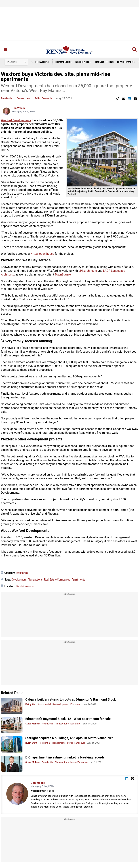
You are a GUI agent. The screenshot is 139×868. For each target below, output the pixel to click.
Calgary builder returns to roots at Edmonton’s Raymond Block (71, 700)
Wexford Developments (16, 120)
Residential (83, 62)
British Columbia (43, 99)
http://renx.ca (47, 791)
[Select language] (16, 62)
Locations (40, 62)
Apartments (78, 580)
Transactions (104, 62)
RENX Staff (31, 743)
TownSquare (63, 275)
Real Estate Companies (57, 580)
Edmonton (76, 704)
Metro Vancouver (76, 743)
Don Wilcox (19, 108)
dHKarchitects (88, 271)
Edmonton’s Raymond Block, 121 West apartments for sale (68, 719)
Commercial (64, 62)
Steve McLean (33, 724)
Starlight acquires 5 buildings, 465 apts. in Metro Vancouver (69, 738)
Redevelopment (61, 704)
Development (126, 62)
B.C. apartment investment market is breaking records (65, 757)
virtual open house (42, 254)
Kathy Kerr (31, 704)
